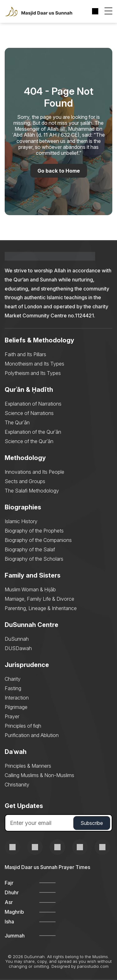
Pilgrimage (16, 707)
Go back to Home (59, 171)
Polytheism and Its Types (33, 373)
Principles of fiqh (23, 726)
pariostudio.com (93, 966)
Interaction (17, 698)
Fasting (13, 688)
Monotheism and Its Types (34, 364)
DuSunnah (17, 639)
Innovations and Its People (34, 472)
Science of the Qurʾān (29, 441)
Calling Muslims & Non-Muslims (39, 775)
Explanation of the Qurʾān (33, 432)
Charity (13, 679)
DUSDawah (18, 648)
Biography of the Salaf (30, 549)
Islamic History (21, 521)
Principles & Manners (28, 766)
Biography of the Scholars (34, 559)
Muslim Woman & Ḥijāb (30, 589)
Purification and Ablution (32, 735)
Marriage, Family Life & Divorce (39, 599)
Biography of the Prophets (34, 531)
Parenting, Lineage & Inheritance (41, 608)
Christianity (17, 785)
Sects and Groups (25, 481)
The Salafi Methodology (32, 491)
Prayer (12, 716)
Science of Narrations (29, 413)
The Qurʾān (17, 422)
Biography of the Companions (38, 540)
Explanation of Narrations (33, 404)
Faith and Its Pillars (25, 354)
